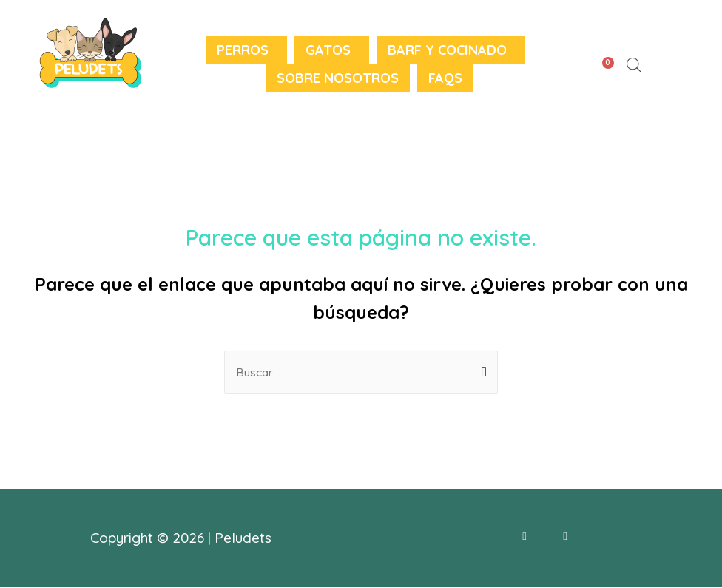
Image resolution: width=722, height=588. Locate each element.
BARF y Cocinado (447, 50)
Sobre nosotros (338, 78)
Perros (243, 50)
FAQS (445, 78)
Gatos (328, 50)
